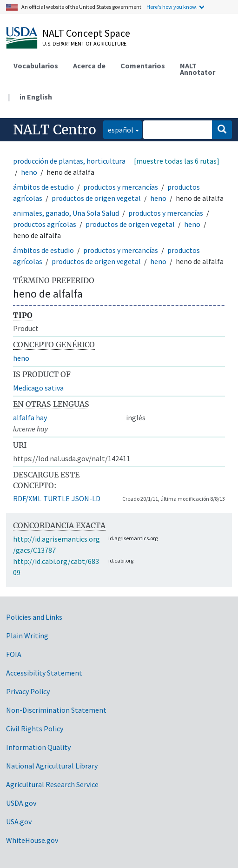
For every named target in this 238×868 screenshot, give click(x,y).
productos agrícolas (45, 224)
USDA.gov (21, 803)
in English (36, 97)
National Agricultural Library (52, 766)
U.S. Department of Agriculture (84, 43)
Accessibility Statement (44, 673)
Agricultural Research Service (52, 784)
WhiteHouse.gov (32, 840)
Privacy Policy (28, 691)
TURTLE (56, 498)
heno (29, 172)
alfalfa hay (30, 417)
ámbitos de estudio (43, 187)
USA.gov (19, 822)
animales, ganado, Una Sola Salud (66, 213)
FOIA (14, 654)
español (118, 129)
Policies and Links (34, 617)
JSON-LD (86, 498)
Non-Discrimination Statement (56, 710)
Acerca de (89, 66)
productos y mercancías (121, 187)
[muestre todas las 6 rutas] (177, 161)
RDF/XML (27, 498)
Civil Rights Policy (35, 729)
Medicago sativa (38, 388)
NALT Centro (55, 130)
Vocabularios (36, 66)
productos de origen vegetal (96, 198)
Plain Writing (27, 636)
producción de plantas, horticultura (69, 161)
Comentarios (143, 66)
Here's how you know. (172, 7)
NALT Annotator (198, 69)
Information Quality (38, 747)
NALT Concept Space (86, 33)
